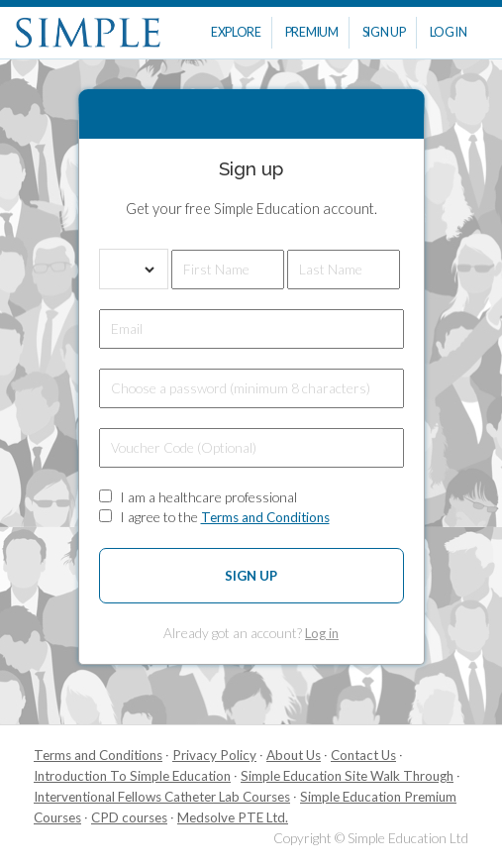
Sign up (251, 576)
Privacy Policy (214, 755)
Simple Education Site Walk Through (347, 776)
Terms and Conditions (265, 517)
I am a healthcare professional (208, 497)
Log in (322, 633)
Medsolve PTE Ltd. (233, 817)
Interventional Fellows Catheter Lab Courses (162, 797)
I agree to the (225, 517)
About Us (294, 755)
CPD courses (129, 817)
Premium (312, 32)
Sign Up (384, 32)
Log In (449, 32)
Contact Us (363, 755)
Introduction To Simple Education (132, 776)
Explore (236, 32)
